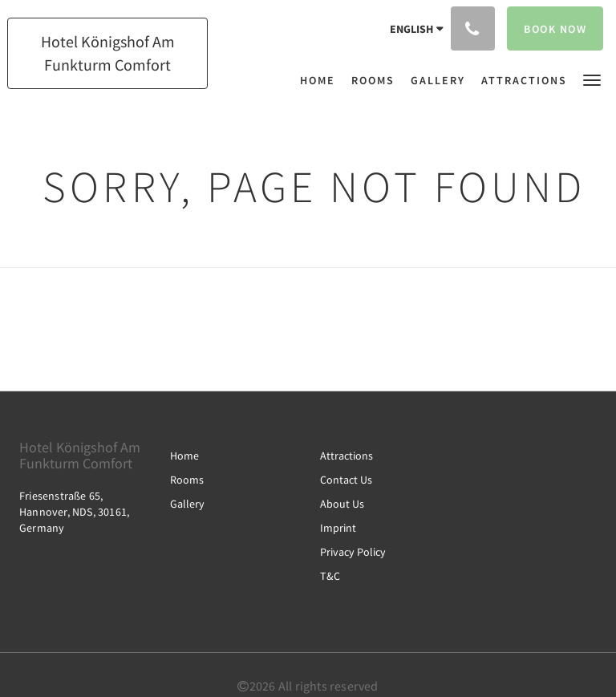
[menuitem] (322, 80)
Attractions (346, 456)
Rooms (187, 480)
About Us (342, 504)
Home (184, 456)
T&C (330, 576)
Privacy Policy (353, 552)
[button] (592, 79)
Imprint (338, 528)
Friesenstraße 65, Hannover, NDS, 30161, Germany (74, 512)
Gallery (187, 504)
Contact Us (346, 480)
